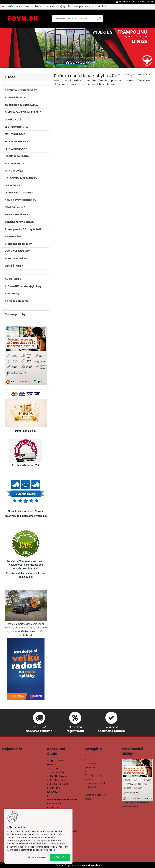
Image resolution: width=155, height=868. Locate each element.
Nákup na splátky (83, 6)
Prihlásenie (125, 2)
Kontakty (101, 6)
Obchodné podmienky (28, 6)
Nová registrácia (144, 2)
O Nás (10, 6)
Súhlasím (60, 857)
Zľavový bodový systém (57, 6)
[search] (99, 20)
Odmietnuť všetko (36, 857)
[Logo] (23, 19)
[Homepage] (3, 7)
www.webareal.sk (90, 865)
